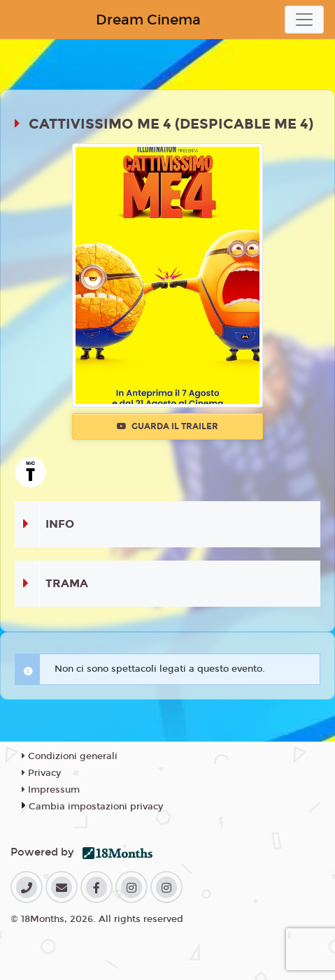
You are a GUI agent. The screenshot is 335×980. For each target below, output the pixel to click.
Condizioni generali (70, 756)
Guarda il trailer (167, 426)
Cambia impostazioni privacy (96, 807)
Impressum (51, 790)
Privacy (41, 773)
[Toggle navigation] (304, 20)
